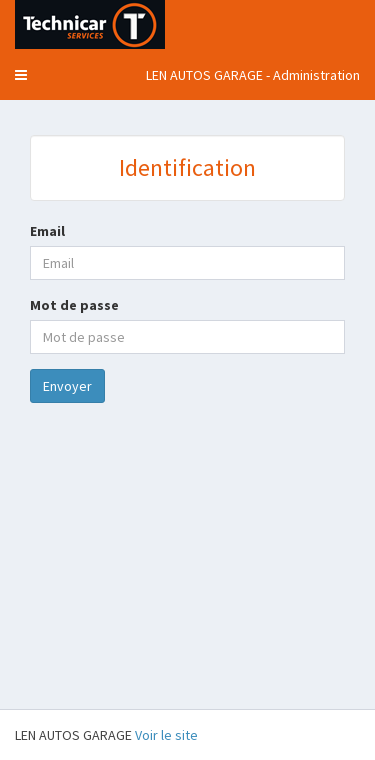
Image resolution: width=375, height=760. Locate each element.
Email (47, 231)
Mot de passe (74, 305)
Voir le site (166, 735)
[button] (21, 75)
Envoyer (67, 386)
